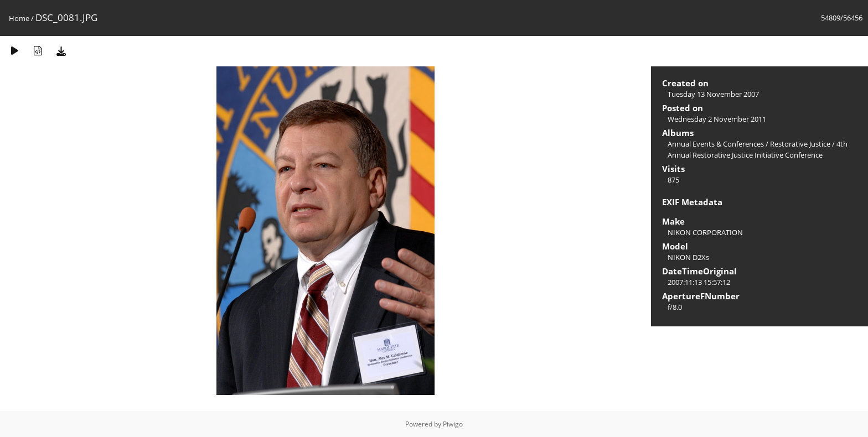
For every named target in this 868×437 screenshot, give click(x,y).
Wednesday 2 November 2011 (717, 119)
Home (19, 18)
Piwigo (453, 424)
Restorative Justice (800, 144)
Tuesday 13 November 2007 (713, 94)
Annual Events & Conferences (716, 144)
